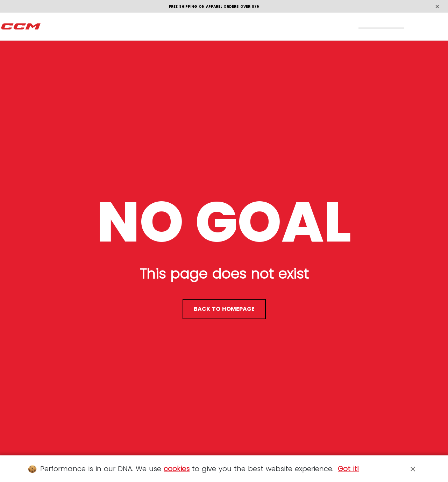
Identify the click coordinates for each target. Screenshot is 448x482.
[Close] (413, 469)
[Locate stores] (366, 27)
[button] (53, 27)
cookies (177, 469)
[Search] (379, 26)
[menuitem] (53, 27)
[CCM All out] (21, 27)
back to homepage (224, 309)
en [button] (429, 26)
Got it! (348, 469)
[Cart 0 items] (407, 26)
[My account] (393, 27)
